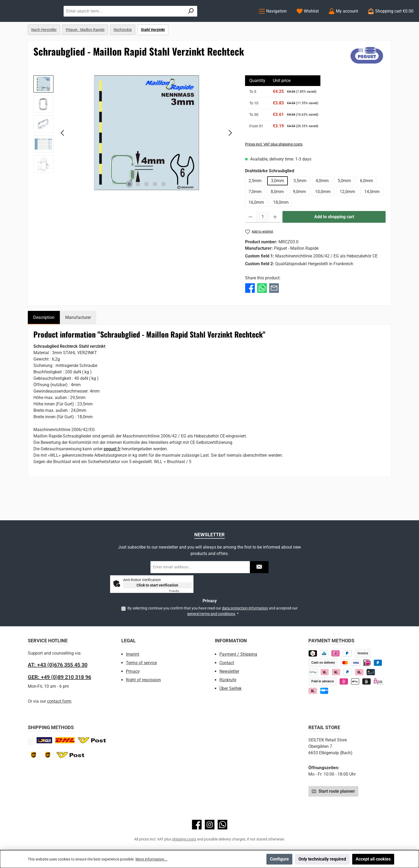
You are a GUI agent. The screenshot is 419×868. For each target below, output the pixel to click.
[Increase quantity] (275, 239)
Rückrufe (228, 680)
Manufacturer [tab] (78, 339)
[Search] (238, 22)
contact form (59, 701)
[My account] (343, 22)
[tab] (44, 339)
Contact (227, 663)
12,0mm (347, 214)
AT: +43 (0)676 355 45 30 (58, 665)
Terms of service (141, 663)
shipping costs (184, 839)
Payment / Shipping (238, 654)
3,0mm (278, 203)
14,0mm (372, 214)
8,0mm (277, 214)
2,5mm (255, 203)
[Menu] (273, 22)
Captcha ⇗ (180, 591)
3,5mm (300, 203)
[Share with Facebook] (250, 310)
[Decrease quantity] (251, 239)
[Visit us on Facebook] (197, 825)
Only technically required (322, 859)
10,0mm (323, 214)
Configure (279, 859)
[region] (134, 155)
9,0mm (299, 214)
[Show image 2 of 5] (138, 206)
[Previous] (63, 155)
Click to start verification (157, 585)
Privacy (133, 671)
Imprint (133, 654)
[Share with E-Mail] (274, 310)
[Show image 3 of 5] (146, 206)
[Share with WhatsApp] (262, 310)
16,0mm (256, 224)
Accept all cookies (373, 859)
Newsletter (229, 671)
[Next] (230, 155)
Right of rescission (143, 680)
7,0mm (255, 214)
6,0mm (366, 203)
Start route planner (333, 791)
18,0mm (281, 224)
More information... (152, 859)
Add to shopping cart (334, 239)
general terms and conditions (211, 614)
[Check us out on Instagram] (210, 825)
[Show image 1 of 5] (129, 206)
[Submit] (259, 567)
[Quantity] (263, 239)
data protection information (245, 608)
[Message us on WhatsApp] (222, 825)
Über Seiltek (230, 688)
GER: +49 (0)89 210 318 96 (59, 677)
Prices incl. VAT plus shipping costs (274, 166)
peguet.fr (112, 471)
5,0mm (344, 203)
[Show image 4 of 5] (155, 206)
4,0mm (322, 203)
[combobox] (178, 22)
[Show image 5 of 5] (164, 206)
